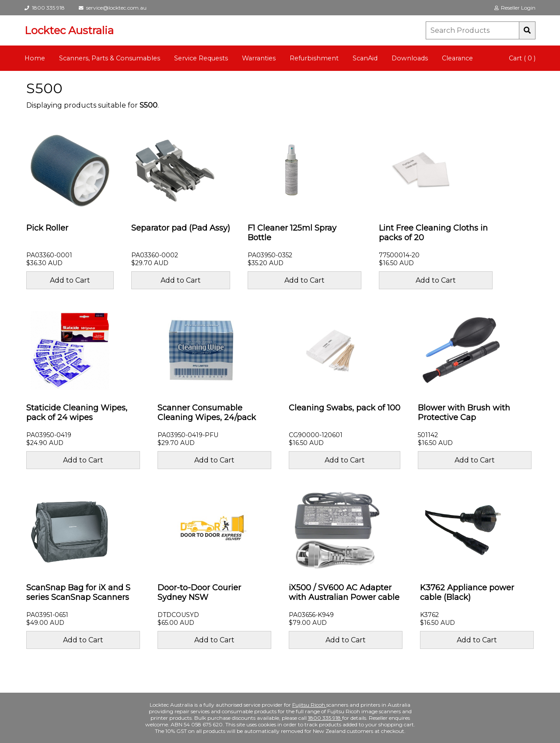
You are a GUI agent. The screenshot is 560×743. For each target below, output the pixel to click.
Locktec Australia (69, 30)
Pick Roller (47, 228)
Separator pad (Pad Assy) (181, 228)
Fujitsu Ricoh (309, 705)
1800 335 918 (45, 8)
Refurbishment (314, 58)
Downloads (410, 58)
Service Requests (201, 58)
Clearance (457, 58)
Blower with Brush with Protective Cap (464, 413)
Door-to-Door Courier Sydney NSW (199, 592)
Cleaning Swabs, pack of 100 (345, 408)
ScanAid (365, 58)
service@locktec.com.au (113, 8)
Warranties (259, 58)
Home (35, 58)
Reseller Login (515, 8)
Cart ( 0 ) (522, 58)
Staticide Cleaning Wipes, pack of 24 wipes (77, 413)
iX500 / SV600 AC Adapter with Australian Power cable (344, 592)
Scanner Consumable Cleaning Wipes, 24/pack (207, 413)
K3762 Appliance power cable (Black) (467, 592)
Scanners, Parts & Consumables (110, 58)
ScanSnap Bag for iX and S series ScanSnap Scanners (78, 592)
